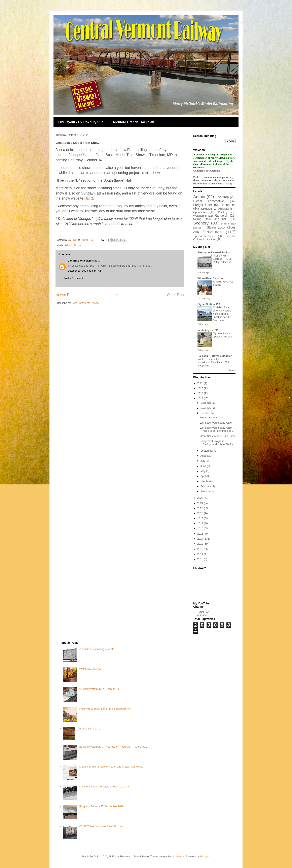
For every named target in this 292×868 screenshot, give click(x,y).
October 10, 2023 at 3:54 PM (84, 271)
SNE (225, 219)
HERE (89, 198)
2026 (201, 383)
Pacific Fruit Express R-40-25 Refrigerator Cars (223, 259)
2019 (201, 513)
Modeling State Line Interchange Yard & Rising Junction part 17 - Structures (223, 314)
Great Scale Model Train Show (217, 436)
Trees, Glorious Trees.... (214, 417)
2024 (201, 393)
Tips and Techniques (205, 236)
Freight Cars (203, 205)
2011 (201, 554)
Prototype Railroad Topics (214, 252)
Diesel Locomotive (209, 201)
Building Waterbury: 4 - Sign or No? (100, 689)
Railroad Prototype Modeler (215, 356)
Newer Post (65, 295)
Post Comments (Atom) (85, 303)
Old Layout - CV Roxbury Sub (81, 122)
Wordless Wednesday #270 (216, 423)
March (205, 481)
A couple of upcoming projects (97, 649)
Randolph (221, 216)
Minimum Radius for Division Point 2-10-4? (104, 787)
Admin (68, 245)
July (203, 461)
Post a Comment (73, 278)
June (204, 466)
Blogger (205, 856)
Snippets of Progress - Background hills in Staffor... (217, 443)
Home (121, 295)
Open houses (225, 209)
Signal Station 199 (209, 304)
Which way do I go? (91, 669)
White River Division (210, 278)
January (206, 491)
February (206, 486)
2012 (201, 549)
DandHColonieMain (80, 261)
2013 (201, 544)
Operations (200, 212)
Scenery (201, 223)
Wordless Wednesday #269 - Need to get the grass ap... (217, 429)
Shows (77, 245)
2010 (201, 559)
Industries (229, 205)
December (207, 403)
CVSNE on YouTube (203, 614)
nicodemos (178, 856)
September (207, 451)
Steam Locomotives (221, 227)
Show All (232, 370)
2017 (201, 523)
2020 (201, 508)
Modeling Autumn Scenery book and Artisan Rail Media (111, 767)
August (205, 456)
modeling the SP (208, 330)
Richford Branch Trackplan (134, 122)
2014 (201, 539)
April (204, 476)
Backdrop (222, 197)
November (207, 408)
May (203, 471)
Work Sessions (207, 239)
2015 (201, 534)
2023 (201, 398)
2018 (201, 518)
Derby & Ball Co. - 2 (89, 729)
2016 (201, 528)
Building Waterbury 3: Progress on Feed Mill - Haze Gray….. (114, 747)
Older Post (176, 295)
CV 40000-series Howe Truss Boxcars (101, 826)
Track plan (229, 236)
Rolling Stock (202, 219)
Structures (212, 232)
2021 (201, 503)
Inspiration (206, 209)
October (206, 413)
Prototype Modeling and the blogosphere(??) (105, 709)
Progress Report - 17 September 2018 (101, 806)
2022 (201, 498)
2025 (201, 388)
